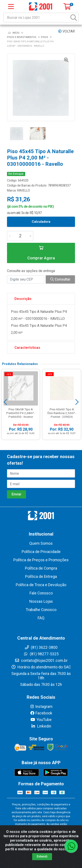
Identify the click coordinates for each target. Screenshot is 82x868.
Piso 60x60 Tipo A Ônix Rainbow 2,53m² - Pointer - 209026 (62, 413)
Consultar (60, 279)
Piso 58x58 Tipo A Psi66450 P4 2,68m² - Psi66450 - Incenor (21, 413)
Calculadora (41, 222)
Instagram (41, 707)
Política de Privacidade (41, 552)
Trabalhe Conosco (41, 610)
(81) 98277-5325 (41, 654)
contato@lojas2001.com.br (41, 661)
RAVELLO (24, 190)
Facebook (41, 713)
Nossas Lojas (41, 601)
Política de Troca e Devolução (41, 585)
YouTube (41, 720)
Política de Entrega (41, 577)
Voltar (66, 31)
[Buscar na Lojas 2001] (37, 18)
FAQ (41, 618)
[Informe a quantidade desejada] (20, 236)
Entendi (42, 856)
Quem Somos (41, 543)
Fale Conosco (41, 593)
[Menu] (11, 7)
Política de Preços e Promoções (41, 560)
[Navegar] (5, 402)
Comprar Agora (41, 258)
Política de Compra (41, 568)
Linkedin (41, 726)
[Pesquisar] (74, 18)
